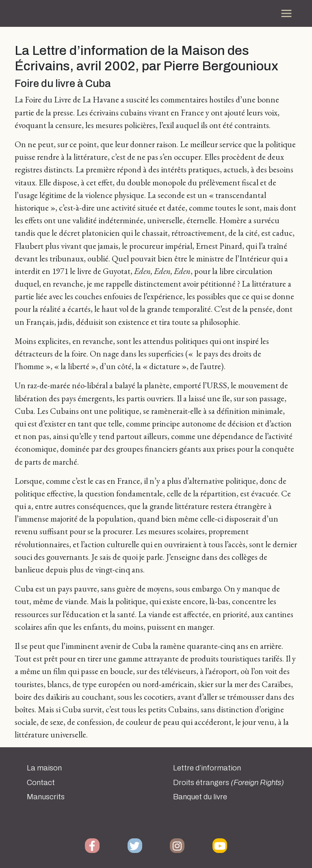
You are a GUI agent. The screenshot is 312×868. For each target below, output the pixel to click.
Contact (41, 783)
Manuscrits (46, 797)
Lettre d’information (207, 768)
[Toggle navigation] (286, 13)
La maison (44, 768)
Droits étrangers (229, 783)
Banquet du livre (200, 797)
